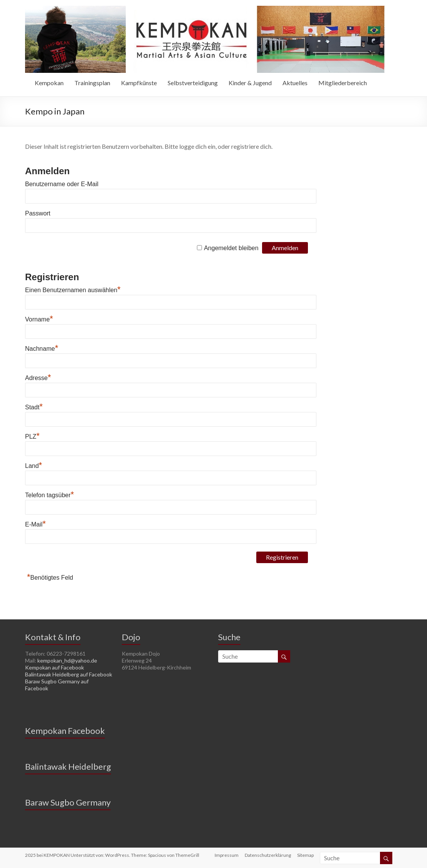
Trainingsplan (92, 83)
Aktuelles (295, 83)
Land (34, 466)
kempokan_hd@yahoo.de (67, 660)
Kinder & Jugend (250, 83)
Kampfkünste (139, 83)
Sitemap (305, 855)
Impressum (227, 855)
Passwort (38, 213)
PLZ (32, 437)
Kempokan (49, 83)
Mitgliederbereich (343, 83)
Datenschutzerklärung (268, 855)
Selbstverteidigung (193, 83)
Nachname (42, 349)
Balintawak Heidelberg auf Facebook (69, 674)
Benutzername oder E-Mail (62, 184)
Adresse (38, 378)
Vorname (39, 319)
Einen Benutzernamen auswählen (73, 290)
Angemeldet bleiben (231, 248)
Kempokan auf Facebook (55, 667)
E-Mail (35, 524)
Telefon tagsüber (50, 495)
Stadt (34, 407)
